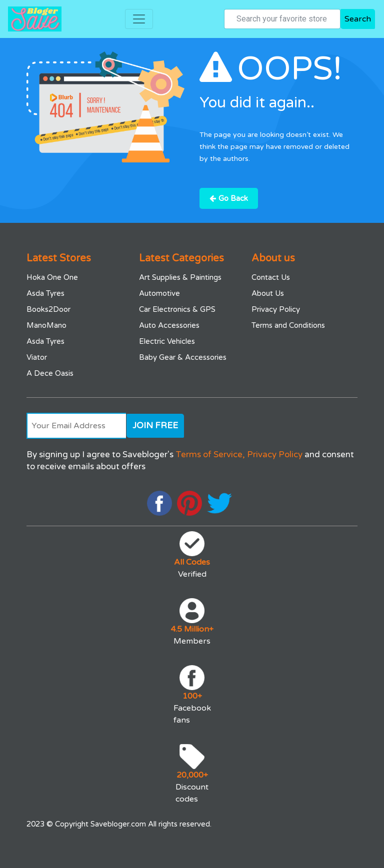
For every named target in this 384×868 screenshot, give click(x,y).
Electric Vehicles (167, 341)
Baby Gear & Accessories (183, 357)
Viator (37, 357)
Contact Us (271, 277)
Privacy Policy (276, 309)
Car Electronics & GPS (177, 309)
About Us (268, 293)
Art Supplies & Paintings (180, 277)
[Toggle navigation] (139, 19)
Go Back (229, 198)
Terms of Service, (210, 454)
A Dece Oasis (50, 373)
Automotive (159, 293)
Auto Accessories (169, 325)
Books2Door (48, 309)
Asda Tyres (45, 293)
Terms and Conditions (288, 325)
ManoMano (46, 325)
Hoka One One (52, 277)
